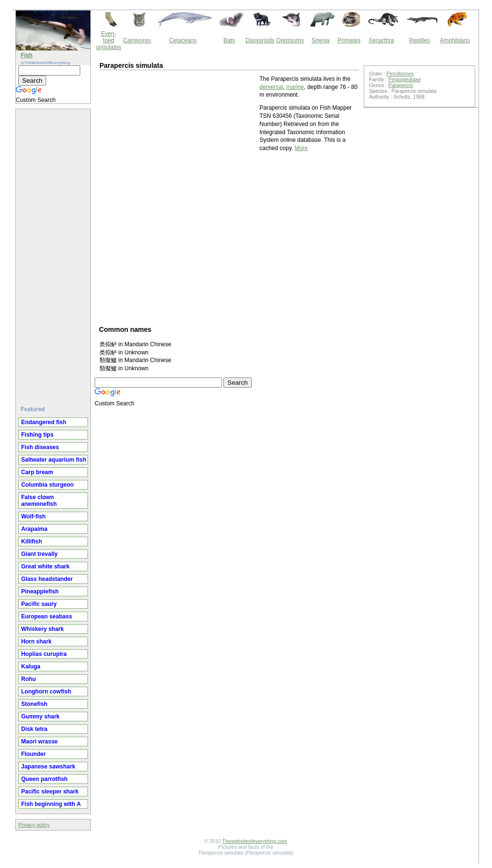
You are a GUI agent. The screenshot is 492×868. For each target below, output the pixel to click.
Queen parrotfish (44, 779)
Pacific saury (39, 604)
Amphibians (455, 40)
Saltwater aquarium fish (54, 460)
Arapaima (34, 529)
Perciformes (400, 74)
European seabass (47, 616)
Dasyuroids (260, 40)
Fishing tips (37, 435)
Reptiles (420, 40)
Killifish (31, 541)
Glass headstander (47, 579)
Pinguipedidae (405, 79)
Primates (349, 40)
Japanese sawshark (48, 767)
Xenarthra (381, 40)
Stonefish (34, 704)
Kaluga (31, 667)
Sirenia (320, 40)
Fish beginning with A (51, 804)
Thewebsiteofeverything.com (255, 841)
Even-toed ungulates (109, 40)
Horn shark (36, 642)
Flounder (33, 754)
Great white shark (45, 566)
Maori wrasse (39, 742)
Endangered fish (44, 422)
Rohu (29, 679)
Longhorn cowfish (46, 692)
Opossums (290, 40)
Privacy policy (34, 825)
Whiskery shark (43, 629)
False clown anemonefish (39, 501)
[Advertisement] (54, 253)
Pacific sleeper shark (50, 792)
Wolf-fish (33, 516)
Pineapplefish (40, 591)
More (301, 148)
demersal (271, 87)
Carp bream (37, 472)
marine (295, 87)
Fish (27, 55)
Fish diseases (40, 447)
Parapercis (400, 85)
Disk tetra (34, 729)
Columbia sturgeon (47, 485)
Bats (229, 40)
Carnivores (137, 40)
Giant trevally (39, 554)
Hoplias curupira (44, 654)
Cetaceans (183, 40)
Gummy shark (40, 717)
